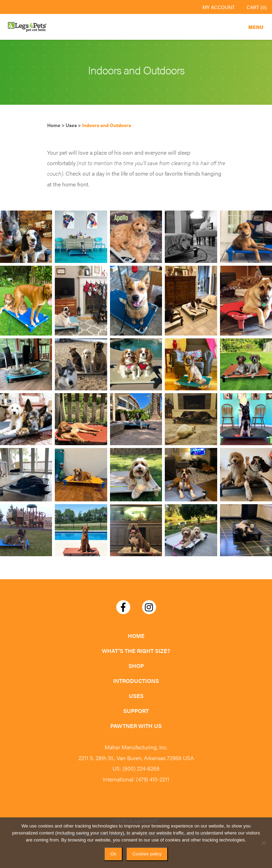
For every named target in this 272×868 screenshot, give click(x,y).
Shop (136, 666)
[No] (263, 843)
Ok (113, 854)
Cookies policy (147, 854)
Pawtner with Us (136, 726)
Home (136, 636)
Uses (136, 696)
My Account (219, 7)
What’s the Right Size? (136, 651)
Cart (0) (257, 7)
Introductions (136, 681)
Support (136, 711)
